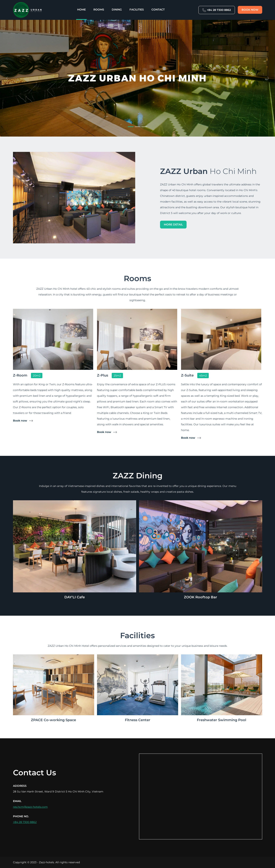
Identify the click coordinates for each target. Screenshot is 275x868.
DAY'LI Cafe (75, 597)
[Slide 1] (131, 127)
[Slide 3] (144, 127)
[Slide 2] (137, 127)
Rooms (99, 10)
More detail (173, 224)
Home (81, 10)
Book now (250, 10)
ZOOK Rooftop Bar (201, 597)
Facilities (137, 10)
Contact (158, 10)
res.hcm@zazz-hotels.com (30, 807)
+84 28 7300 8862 (217, 10)
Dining (117, 10)
